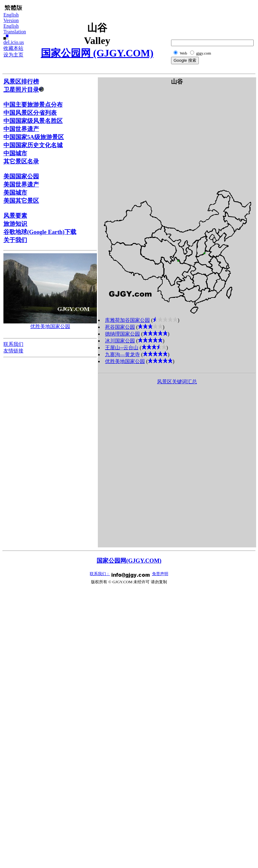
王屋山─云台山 (122, 348)
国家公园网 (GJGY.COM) (97, 53)
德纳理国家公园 (122, 334)
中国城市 (15, 153)
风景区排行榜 (21, 82)
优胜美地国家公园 (50, 326)
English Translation (15, 29)
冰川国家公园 (120, 341)
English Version (11, 18)
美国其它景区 (21, 201)
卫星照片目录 (24, 90)
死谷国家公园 (120, 327)
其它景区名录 (21, 161)
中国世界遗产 (21, 129)
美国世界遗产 (21, 184)
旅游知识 (15, 224)
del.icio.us (14, 42)
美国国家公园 (21, 176)
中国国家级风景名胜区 (33, 121)
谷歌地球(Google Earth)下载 (40, 232)
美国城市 (15, 193)
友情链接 (13, 351)
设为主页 (13, 55)
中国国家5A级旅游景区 (34, 137)
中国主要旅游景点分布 (33, 105)
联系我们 (13, 344)
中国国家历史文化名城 (33, 145)
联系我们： (100, 574)
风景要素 (15, 216)
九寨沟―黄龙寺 (122, 354)
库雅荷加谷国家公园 (127, 320)
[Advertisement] (223, 17)
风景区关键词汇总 (177, 382)
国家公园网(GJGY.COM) (129, 561)
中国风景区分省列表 (30, 113)
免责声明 (160, 574)
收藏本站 (13, 48)
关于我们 (15, 240)
